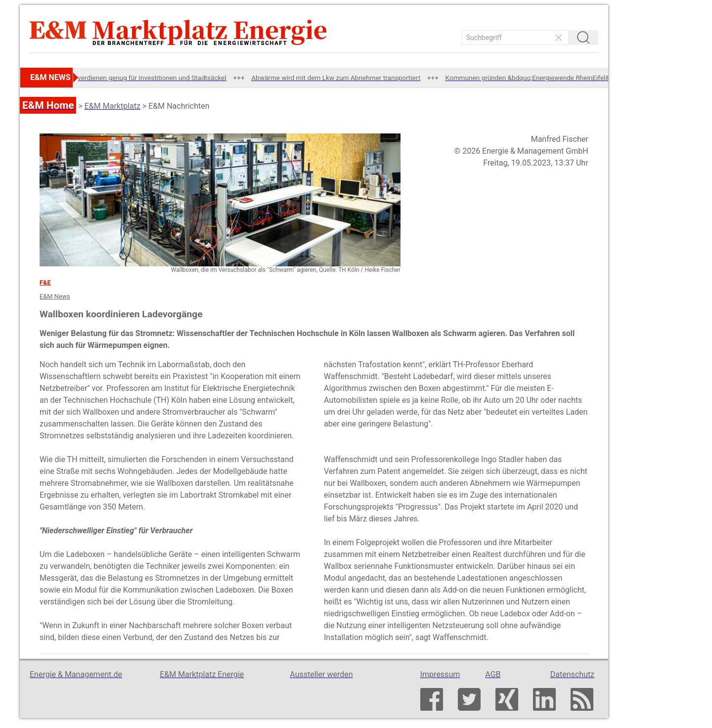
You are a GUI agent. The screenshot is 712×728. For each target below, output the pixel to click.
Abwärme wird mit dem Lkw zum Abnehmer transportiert (340, 78)
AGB (493, 674)
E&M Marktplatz (112, 106)
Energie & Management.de (76, 674)
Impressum (440, 674)
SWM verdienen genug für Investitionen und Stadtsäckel (147, 78)
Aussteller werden (321, 674)
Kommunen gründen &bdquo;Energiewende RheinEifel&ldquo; (540, 78)
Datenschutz (572, 674)
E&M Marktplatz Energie (202, 674)
